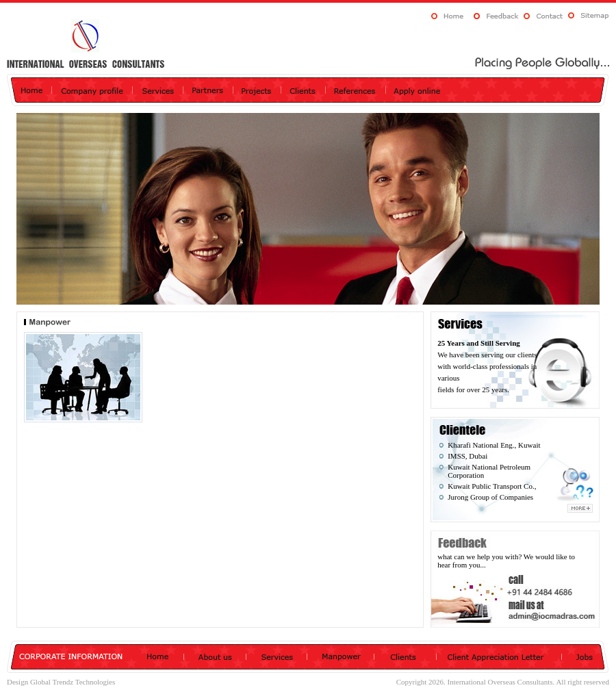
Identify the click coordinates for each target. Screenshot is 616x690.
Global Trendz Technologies (73, 682)
